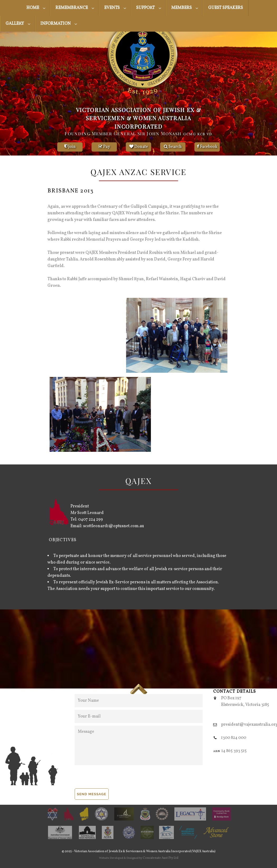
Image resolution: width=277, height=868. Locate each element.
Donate (139, 147)
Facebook (207, 147)
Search (173, 147)
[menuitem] (35, 8)
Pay (104, 147)
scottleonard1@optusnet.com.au (114, 526)
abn (216, 751)
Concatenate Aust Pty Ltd (161, 858)
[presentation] (115, 778)
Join (70, 147)
